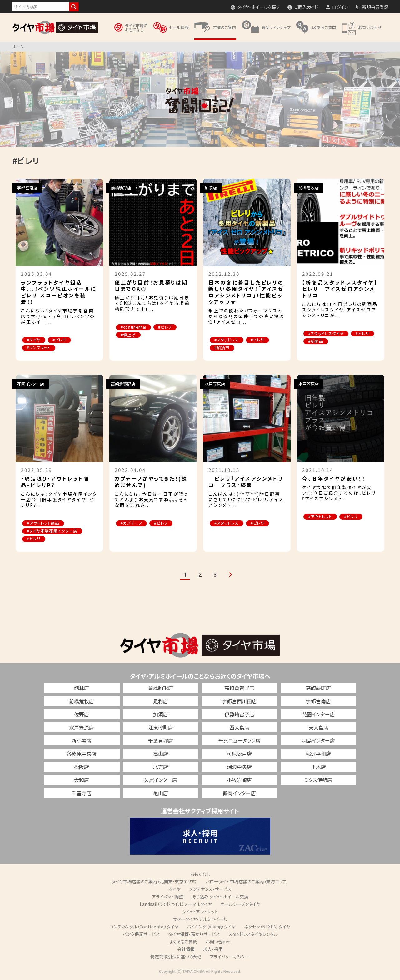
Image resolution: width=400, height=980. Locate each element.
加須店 (161, 715)
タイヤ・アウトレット (200, 912)
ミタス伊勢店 (318, 780)
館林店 (82, 688)
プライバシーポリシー (230, 957)
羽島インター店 (318, 741)
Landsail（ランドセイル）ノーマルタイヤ (176, 904)
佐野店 (82, 715)
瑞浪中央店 (239, 767)
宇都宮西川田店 (239, 701)
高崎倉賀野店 (239, 688)
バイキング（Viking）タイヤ (211, 927)
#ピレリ (60, 340)
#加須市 (222, 348)
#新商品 (316, 342)
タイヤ (175, 889)
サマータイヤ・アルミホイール (200, 919)
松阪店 (82, 767)
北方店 (161, 767)
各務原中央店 (82, 754)
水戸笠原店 (82, 728)
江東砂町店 (161, 728)
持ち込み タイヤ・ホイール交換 (220, 897)
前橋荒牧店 (82, 701)
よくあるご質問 (183, 942)
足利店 (161, 701)
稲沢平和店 (318, 754)
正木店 (318, 767)
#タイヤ (34, 340)
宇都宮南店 (318, 701)
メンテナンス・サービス (210, 889)
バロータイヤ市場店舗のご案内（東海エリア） (247, 882)
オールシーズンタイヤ (240, 904)
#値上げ (129, 335)
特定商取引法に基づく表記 (176, 957)
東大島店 (318, 728)
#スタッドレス (227, 340)
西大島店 (239, 728)
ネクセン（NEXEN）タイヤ (267, 927)
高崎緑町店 (318, 688)
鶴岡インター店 (239, 793)
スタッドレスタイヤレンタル (253, 934)
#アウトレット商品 (43, 524)
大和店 (82, 780)
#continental (134, 327)
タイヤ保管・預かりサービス (194, 934)
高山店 (161, 754)
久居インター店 (161, 780)
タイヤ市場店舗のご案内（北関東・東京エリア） (154, 882)
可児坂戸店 (239, 754)
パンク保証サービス (141, 934)
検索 (74, 7)
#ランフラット (39, 348)
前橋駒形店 (161, 688)
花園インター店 (318, 715)
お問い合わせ (218, 942)
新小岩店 (82, 741)
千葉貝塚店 (161, 741)
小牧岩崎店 (239, 780)
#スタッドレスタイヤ (326, 334)
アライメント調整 (167, 897)
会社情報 (186, 949)
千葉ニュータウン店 (240, 741)
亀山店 (161, 793)
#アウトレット (320, 517)
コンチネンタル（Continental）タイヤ (144, 927)
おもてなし (200, 874)
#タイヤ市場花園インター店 (52, 531)
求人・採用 (213, 949)
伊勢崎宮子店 (239, 715)
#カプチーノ (132, 524)
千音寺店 (82, 793)
